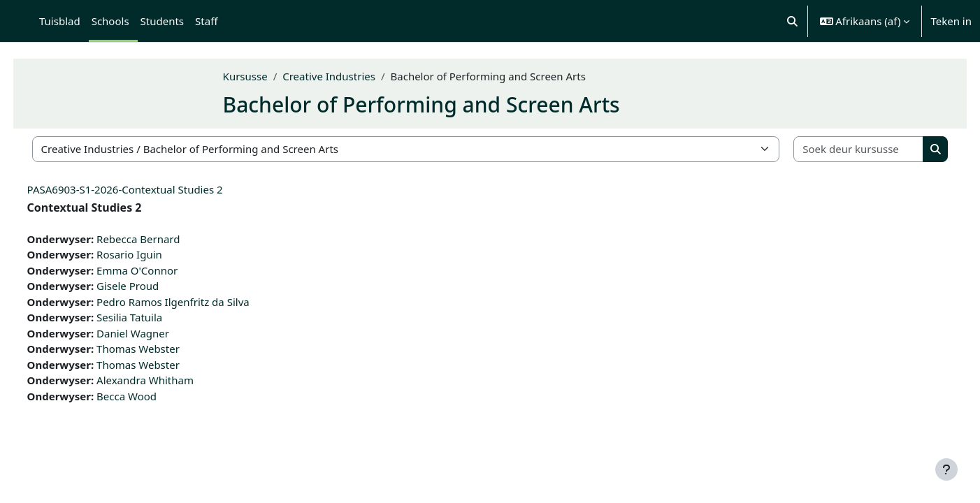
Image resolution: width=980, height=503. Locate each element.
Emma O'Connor (163, 270)
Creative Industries (355, 76)
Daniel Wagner (159, 333)
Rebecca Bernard (164, 239)
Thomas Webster (164, 349)
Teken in (951, 21)
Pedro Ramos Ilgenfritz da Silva (199, 302)
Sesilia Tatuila (155, 317)
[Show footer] (946, 469)
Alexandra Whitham (171, 380)
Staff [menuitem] (206, 21)
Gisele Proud (153, 286)
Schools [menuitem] (110, 21)
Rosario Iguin (155, 254)
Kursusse (271, 76)
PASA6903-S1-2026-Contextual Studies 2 (151, 189)
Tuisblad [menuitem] (60, 21)
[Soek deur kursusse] (837, 149)
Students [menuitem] (162, 21)
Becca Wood (152, 396)
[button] (792, 21)
